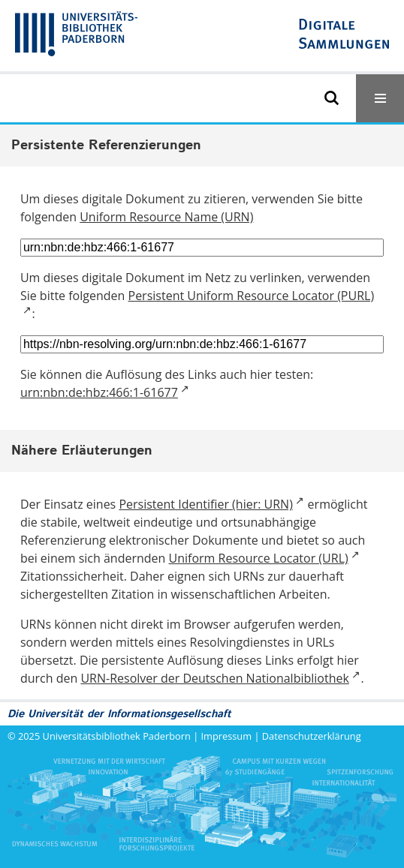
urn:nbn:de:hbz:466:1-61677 (99, 392)
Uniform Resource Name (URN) (166, 217)
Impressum (227, 736)
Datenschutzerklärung (312, 736)
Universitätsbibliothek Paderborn (117, 736)
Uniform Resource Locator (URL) (259, 558)
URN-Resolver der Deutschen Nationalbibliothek (214, 678)
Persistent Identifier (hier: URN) (205, 504)
